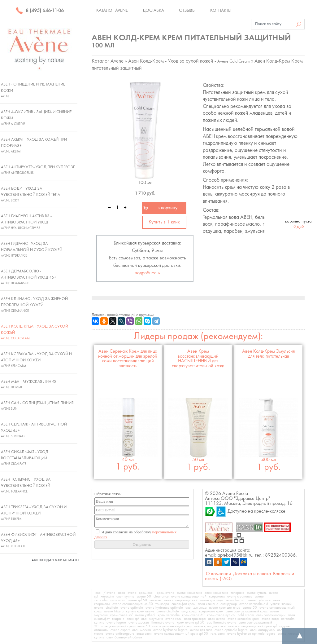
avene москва (139, 623)
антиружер (229, 604)
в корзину (167, 208)
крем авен (147, 593)
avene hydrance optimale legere (251, 634)
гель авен (218, 634)
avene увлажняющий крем (172, 626)
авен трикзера (195, 619)
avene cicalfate (168, 611)
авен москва (141, 630)
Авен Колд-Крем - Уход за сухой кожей (35, 332)
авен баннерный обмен (124, 637)
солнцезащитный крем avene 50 (125, 626)
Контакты (221, 11)
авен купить (125, 597)
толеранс (237, 593)
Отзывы (187, 11)
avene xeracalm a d (254, 604)
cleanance (161, 597)
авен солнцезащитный (181, 600)
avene (132, 593)
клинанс (156, 600)
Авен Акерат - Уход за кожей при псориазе (34, 145)
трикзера (162, 604)
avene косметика (189, 593)
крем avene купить (221, 615)
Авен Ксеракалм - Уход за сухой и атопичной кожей (36, 360)
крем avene (166, 593)
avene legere (116, 623)
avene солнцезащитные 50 (133, 604)
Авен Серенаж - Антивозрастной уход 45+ (34, 430)
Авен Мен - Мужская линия (29, 384)
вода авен (144, 634)
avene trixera (114, 611)
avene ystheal (145, 615)
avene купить (257, 593)
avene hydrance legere (170, 630)
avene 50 (144, 597)
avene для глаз (201, 630)
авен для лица (196, 608)
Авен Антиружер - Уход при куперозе (38, 170)
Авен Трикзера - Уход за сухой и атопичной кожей (34, 513)
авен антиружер (262, 630)
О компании (218, 574)
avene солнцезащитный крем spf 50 (181, 634)
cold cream (246, 615)
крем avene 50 (193, 615)
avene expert (120, 630)
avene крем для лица (225, 608)
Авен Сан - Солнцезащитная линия (37, 406)
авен (122, 593)
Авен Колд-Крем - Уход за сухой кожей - (189, 61)
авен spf (133, 619)
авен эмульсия (152, 619)
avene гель (173, 619)
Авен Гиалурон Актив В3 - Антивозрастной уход (26, 222)
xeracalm (107, 597)
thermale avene (163, 623)
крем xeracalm (169, 615)
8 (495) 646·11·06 (40, 11)
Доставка (153, 11)
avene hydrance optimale (164, 608)
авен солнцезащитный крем (247, 611)
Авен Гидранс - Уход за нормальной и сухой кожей (32, 249)
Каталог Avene (112, 11)
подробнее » (147, 273)
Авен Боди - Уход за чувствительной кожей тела (30, 194)
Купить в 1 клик (164, 222)
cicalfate (112, 608)
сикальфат (118, 600)
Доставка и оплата (252, 574)
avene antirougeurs (120, 634)
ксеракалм (217, 597)
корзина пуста (298, 224)
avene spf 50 (137, 600)
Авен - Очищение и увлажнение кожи (33, 90)
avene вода (270, 619)
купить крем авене (140, 611)
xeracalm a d (235, 600)
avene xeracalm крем (243, 619)
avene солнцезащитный (189, 597)
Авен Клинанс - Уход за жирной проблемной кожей (34, 305)
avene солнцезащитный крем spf (252, 626)
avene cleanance (240, 597)
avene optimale (132, 608)
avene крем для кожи (210, 626)
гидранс (118, 619)
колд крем (189, 611)
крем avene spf (121, 615)
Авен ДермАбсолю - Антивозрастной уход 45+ (29, 277)
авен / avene (105, 593)
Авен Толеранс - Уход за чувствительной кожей (26, 485)
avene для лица (211, 600)
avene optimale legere (231, 630)
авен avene (217, 619)
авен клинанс (208, 604)
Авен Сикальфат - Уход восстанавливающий (25, 458)
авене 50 (250, 608)
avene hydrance (259, 600)
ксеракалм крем (211, 611)
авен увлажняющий (271, 615)
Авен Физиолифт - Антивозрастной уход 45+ (38, 540)
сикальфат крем (183, 604)
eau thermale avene (221, 623)
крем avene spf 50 (191, 623)
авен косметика (216, 593)
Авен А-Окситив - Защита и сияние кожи (36, 118)
